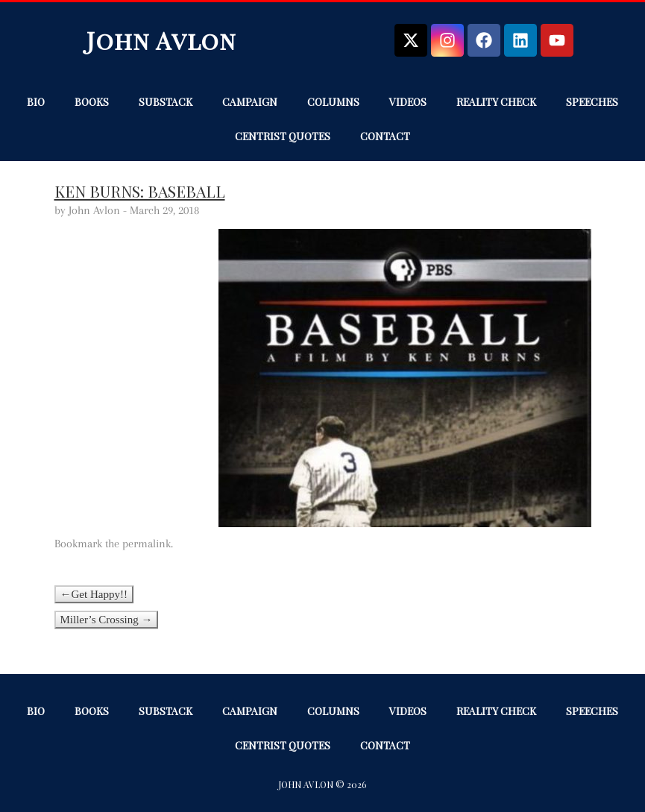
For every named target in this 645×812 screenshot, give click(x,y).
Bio (36, 102)
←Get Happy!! (94, 594)
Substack (166, 102)
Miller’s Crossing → (107, 620)
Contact (385, 136)
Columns (333, 102)
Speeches (592, 102)
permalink (147, 544)
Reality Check (496, 102)
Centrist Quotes (283, 136)
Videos (408, 102)
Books (92, 102)
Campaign (250, 102)
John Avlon (161, 40)
